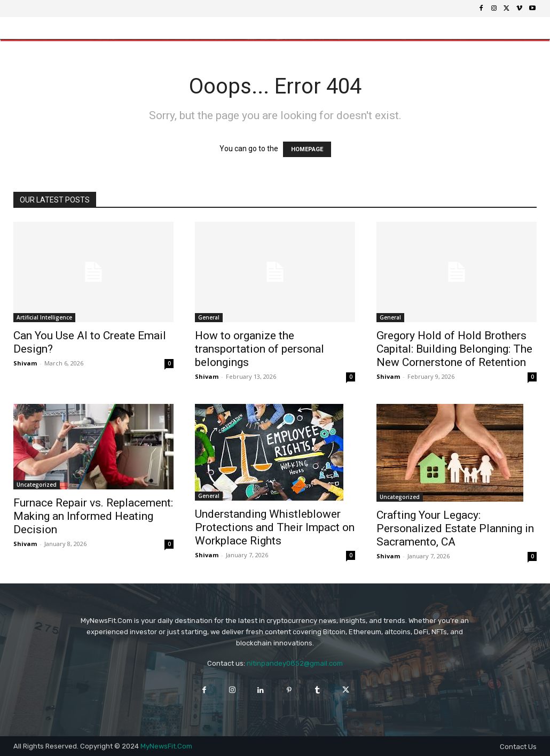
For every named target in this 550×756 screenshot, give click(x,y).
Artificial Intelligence (44, 317)
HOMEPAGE (307, 149)
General (209, 317)
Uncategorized (37, 485)
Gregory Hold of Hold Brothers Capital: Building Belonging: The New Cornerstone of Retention (454, 349)
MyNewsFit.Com (166, 746)
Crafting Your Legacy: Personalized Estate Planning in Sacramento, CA (455, 528)
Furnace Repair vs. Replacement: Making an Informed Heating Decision (93, 516)
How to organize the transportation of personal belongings (260, 349)
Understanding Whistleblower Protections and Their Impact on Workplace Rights (275, 527)
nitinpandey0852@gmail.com (295, 663)
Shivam (25, 363)
